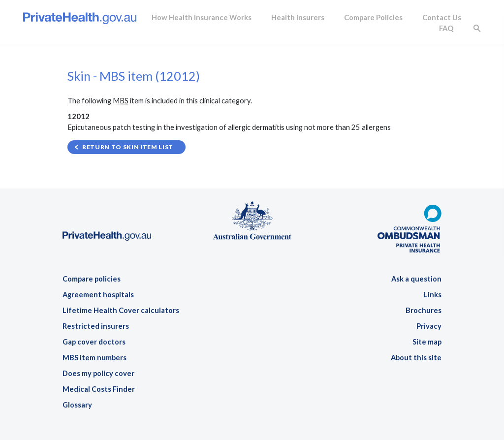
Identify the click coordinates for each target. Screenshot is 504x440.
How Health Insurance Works (202, 17)
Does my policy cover (98, 373)
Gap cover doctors (94, 342)
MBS (121, 101)
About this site (416, 358)
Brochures (424, 310)
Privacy (429, 326)
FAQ (446, 28)
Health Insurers (298, 17)
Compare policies (92, 279)
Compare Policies (373, 17)
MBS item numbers (94, 358)
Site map (427, 342)
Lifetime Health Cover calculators (121, 310)
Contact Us (442, 17)
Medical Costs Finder (99, 389)
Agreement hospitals (98, 295)
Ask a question (416, 279)
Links (433, 295)
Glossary (77, 405)
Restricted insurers (96, 326)
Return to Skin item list (128, 147)
